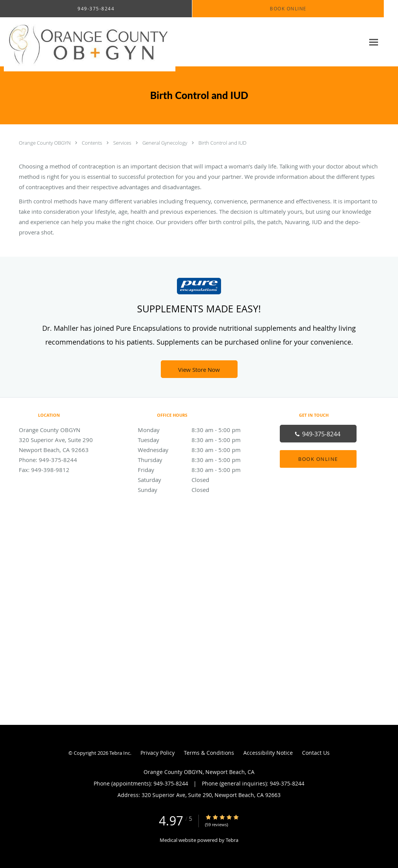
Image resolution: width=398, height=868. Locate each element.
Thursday (197, 460)
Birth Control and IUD (222, 143)
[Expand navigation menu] (374, 42)
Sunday (197, 490)
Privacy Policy (158, 753)
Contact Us (316, 753)
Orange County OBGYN (45, 143)
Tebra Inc (120, 753)
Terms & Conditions (209, 753)
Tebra (232, 840)
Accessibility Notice (268, 753)
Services (123, 143)
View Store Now (199, 370)
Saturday (197, 480)
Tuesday (197, 440)
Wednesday (197, 450)
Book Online (318, 459)
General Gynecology (165, 143)
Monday (197, 430)
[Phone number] (318, 434)
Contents (92, 143)
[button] (288, 9)
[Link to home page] (88, 42)
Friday (197, 470)
